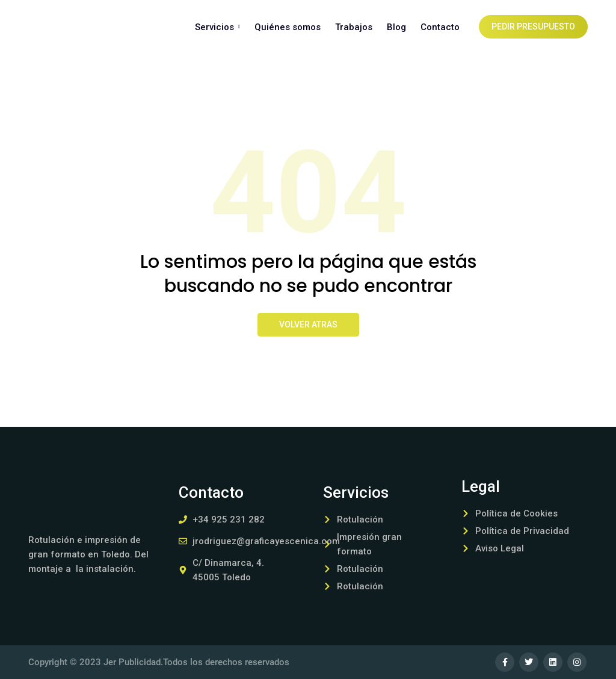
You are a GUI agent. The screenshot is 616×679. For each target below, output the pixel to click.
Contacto (440, 27)
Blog (396, 27)
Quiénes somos (288, 27)
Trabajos (354, 27)
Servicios (217, 27)
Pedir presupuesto (533, 27)
